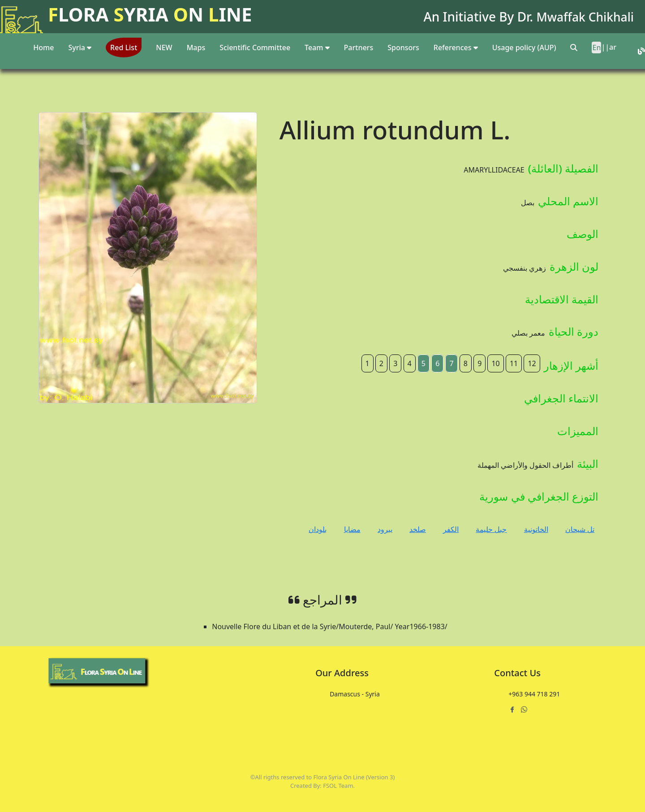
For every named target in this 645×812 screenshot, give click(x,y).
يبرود (385, 529)
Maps (196, 48)
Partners (359, 48)
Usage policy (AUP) (524, 48)
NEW (164, 48)
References (456, 48)
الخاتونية (536, 529)
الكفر (451, 529)
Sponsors (403, 48)
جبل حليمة (491, 529)
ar (613, 47)
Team (317, 48)
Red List (124, 48)
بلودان (318, 529)
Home (43, 48)
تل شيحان (580, 529)
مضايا (352, 529)
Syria (80, 48)
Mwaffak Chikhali (582, 17)
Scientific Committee (255, 48)
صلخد (418, 529)
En (596, 48)
